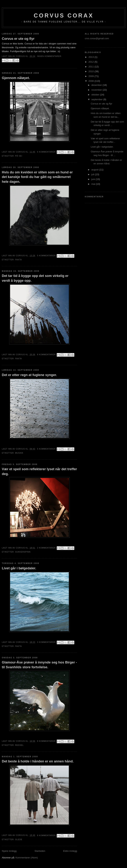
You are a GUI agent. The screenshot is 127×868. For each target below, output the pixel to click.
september (97, 99)
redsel (19, 745)
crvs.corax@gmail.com (97, 38)
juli (93, 174)
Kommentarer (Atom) (27, 858)
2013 (91, 57)
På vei (19, 156)
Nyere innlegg (9, 851)
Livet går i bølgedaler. (19, 568)
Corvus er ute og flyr (18, 39)
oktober (96, 95)
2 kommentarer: (47, 548)
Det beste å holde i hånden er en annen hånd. (38, 761)
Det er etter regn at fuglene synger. (29, 375)
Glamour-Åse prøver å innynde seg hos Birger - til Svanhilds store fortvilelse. (39, 665)
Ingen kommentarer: (49, 56)
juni (94, 179)
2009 (91, 76)
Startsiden (40, 851)
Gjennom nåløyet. (16, 78)
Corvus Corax (64, 16)
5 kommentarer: (47, 256)
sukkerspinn (23, 552)
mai (94, 184)
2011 (91, 67)
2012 (91, 62)
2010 (91, 71)
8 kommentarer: (47, 355)
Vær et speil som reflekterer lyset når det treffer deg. (39, 471)
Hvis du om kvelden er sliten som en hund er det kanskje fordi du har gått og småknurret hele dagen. (37, 177)
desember (97, 85)
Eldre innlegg (70, 851)
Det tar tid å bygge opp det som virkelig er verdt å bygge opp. (35, 278)
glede (19, 840)
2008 (91, 81)
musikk (19, 453)
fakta (18, 260)
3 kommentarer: (47, 642)
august (95, 170)
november (97, 90)
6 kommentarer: (47, 152)
